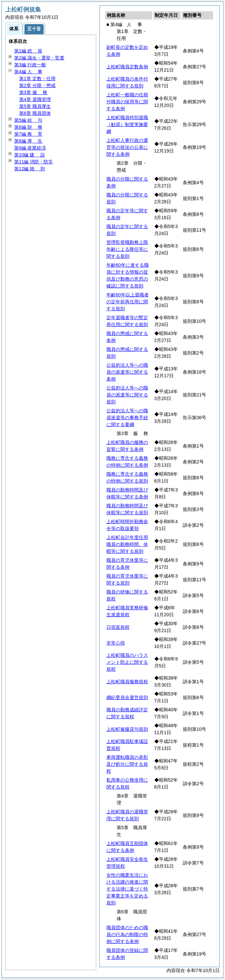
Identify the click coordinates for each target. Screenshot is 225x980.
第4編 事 (28, 72)
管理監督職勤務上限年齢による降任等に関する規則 (127, 249)
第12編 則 (30, 169)
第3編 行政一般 (30, 65)
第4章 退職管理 (35, 99)
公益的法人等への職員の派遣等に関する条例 (127, 372)
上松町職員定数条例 (127, 67)
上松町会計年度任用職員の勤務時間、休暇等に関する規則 (127, 544)
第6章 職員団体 (35, 113)
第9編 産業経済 (30, 148)
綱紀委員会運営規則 (127, 697)
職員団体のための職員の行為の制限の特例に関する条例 (127, 934)
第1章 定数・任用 (37, 79)
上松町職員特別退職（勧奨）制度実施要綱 (127, 124)
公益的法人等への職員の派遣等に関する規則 (127, 395)
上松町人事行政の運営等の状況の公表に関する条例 (127, 147)
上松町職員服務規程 (127, 682)
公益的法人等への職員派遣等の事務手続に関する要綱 (127, 418)
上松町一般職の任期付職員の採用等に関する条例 (127, 102)
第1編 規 (28, 51)
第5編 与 (28, 120)
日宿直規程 (118, 627)
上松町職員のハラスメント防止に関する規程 (127, 662)
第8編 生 (28, 141)
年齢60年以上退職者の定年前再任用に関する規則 (128, 302)
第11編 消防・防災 (34, 162)
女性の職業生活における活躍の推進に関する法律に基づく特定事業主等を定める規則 (127, 889)
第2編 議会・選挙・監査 (39, 58)
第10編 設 (30, 155)
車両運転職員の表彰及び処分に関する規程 (127, 764)
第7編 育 (28, 134)
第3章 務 (33, 92)
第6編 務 (28, 127)
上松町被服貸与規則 (127, 729)
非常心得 (116, 643)
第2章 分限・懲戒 (37, 85)
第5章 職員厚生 (35, 106)
